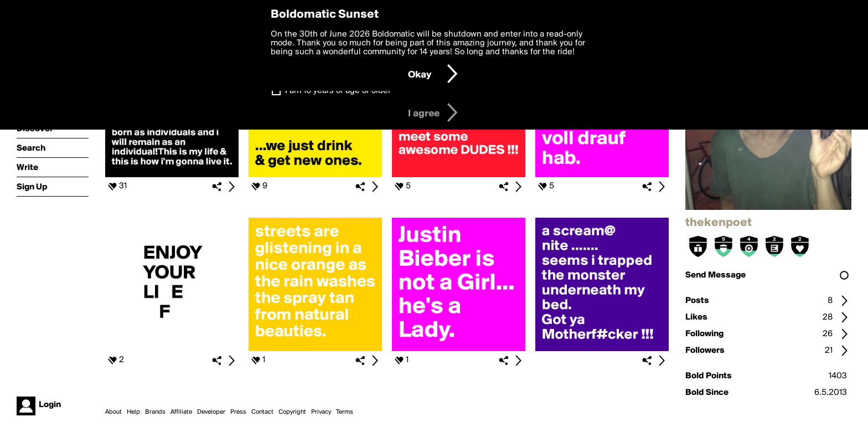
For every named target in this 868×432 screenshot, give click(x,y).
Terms (345, 412)
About (113, 412)
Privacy (321, 412)
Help (133, 412)
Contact (262, 412)
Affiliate (181, 412)
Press (238, 412)
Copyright (292, 412)
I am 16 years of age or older (338, 91)
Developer (211, 412)
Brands (155, 412)
